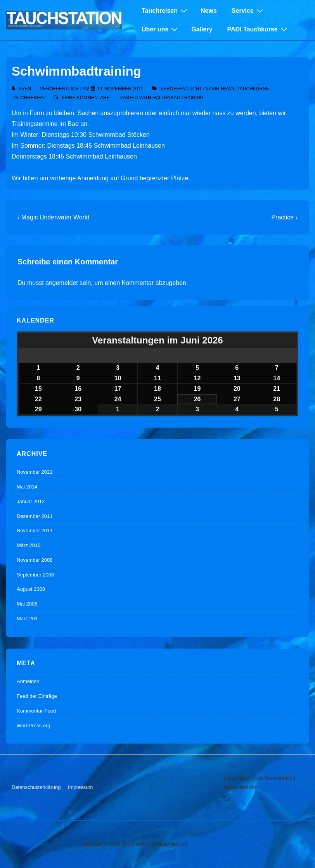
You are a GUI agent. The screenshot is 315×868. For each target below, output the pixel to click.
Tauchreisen (165, 10)
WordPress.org (33, 726)
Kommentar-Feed (36, 711)
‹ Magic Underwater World (54, 217)
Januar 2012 (31, 501)
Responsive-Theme (212, 844)
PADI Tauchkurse (258, 29)
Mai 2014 (27, 487)
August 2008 (31, 589)
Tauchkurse (253, 89)
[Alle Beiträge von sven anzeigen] (22, 89)
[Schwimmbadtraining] (120, 89)
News (209, 11)
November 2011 (35, 531)
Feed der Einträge (37, 696)
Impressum (80, 787)
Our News (222, 89)
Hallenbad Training (178, 98)
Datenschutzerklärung (36, 787)
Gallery (202, 29)
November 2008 (35, 560)
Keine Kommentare (85, 98)
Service (248, 10)
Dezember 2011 (35, 516)
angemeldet (62, 283)
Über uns (161, 29)
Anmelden (28, 681)
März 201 (27, 619)
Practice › (284, 217)
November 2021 (35, 472)
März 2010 (29, 545)
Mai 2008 (27, 604)
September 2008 (35, 575)
